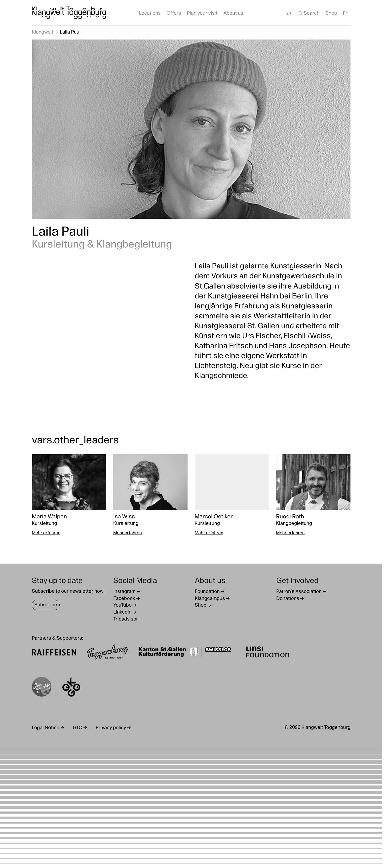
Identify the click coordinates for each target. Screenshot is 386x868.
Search (309, 13)
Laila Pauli (71, 32)
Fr (345, 13)
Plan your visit (202, 13)
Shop (331, 13)
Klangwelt (43, 32)
